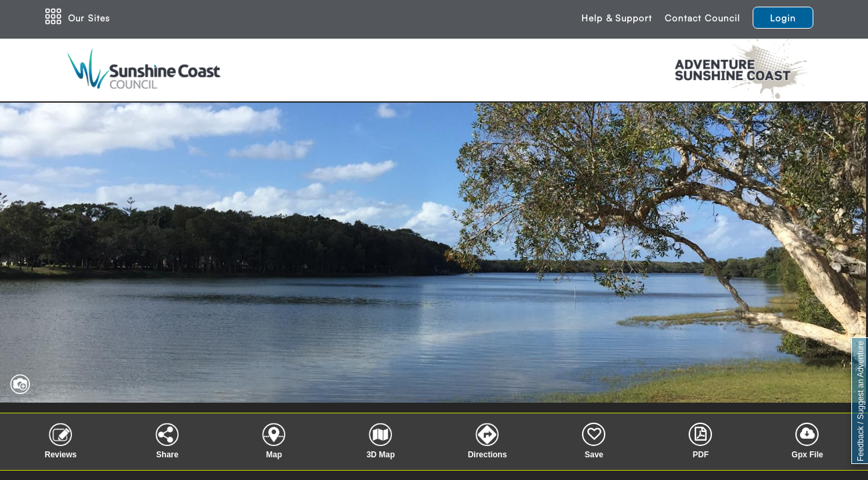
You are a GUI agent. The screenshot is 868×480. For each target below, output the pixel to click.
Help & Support (617, 18)
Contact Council (702, 18)
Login (783, 18)
